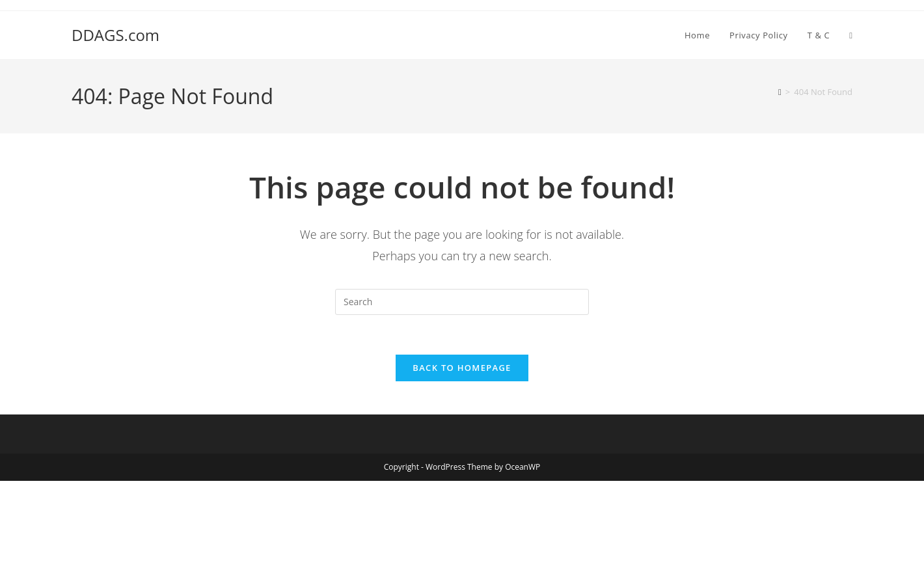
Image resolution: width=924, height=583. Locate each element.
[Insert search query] (462, 302)
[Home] (780, 92)
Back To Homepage (462, 368)
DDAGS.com (115, 35)
